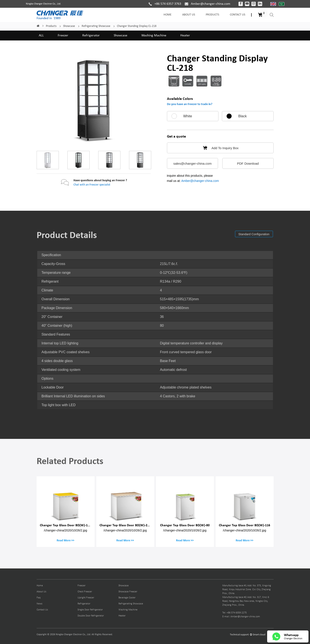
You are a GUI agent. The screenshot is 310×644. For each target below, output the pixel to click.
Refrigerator (91, 36)
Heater (185, 36)
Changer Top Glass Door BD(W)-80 (185, 525)
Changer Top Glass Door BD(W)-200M (127, 525)
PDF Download (248, 163)
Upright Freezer (86, 598)
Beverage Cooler (127, 598)
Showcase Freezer (128, 592)
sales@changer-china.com (192, 163)
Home (167, 15)
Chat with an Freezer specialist (92, 185)
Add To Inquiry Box (220, 148)
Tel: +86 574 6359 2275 (234, 613)
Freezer (63, 36)
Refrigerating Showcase (96, 26)
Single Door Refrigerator (90, 610)
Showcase (69, 26)
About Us (189, 15)
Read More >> (65, 540)
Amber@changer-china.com (200, 181)
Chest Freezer (85, 592)
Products (212, 15)
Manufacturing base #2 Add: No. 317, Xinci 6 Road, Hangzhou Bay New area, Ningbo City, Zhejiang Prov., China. (246, 601)
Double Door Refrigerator (91, 616)
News (40, 604)
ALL (41, 36)
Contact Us (238, 15)
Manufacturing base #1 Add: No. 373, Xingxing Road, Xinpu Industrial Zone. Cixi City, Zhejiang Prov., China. (247, 590)
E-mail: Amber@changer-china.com (241, 617)
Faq (39, 598)
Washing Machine (154, 36)
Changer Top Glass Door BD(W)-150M (67, 525)
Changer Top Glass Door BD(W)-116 (245, 525)
